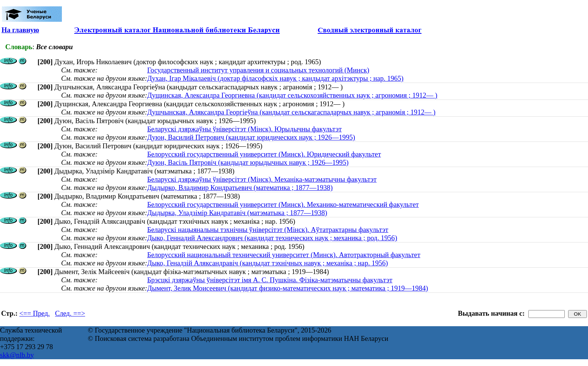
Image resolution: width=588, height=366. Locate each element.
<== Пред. (35, 313)
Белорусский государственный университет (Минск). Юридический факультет (264, 154)
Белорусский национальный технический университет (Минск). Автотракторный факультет (283, 255)
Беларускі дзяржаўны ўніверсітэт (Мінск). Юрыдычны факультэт (244, 129)
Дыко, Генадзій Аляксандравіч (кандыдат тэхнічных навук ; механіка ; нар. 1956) (267, 263)
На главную (20, 30)
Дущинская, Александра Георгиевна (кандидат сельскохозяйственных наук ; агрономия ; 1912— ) (292, 95)
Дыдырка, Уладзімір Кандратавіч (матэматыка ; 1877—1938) (237, 213)
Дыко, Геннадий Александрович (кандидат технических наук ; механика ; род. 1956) (272, 238)
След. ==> (70, 313)
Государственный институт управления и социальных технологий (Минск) (258, 70)
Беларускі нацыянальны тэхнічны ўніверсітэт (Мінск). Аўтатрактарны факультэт (268, 230)
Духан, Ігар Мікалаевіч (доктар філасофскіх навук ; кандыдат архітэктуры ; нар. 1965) (275, 78)
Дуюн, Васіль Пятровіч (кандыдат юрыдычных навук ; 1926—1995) (248, 162)
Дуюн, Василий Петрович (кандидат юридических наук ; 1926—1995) (251, 137)
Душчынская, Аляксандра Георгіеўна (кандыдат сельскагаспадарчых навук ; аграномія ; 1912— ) (291, 112)
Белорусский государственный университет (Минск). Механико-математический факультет (283, 204)
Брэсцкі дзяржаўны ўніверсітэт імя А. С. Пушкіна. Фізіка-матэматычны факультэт (270, 280)
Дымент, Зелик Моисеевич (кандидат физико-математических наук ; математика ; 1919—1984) (287, 288)
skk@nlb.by (17, 355)
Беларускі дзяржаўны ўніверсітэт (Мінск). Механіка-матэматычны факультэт (262, 179)
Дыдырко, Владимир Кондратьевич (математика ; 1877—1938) (240, 188)
